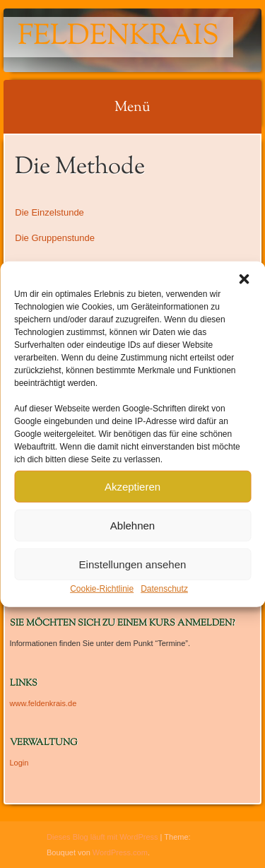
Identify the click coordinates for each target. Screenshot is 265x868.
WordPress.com (120, 852)
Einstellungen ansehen (133, 564)
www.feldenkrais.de (43, 703)
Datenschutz (164, 589)
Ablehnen (132, 525)
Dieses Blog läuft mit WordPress (102, 837)
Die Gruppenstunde (55, 238)
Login (19, 763)
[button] (244, 279)
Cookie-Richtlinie (102, 589)
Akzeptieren (132, 486)
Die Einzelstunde (49, 212)
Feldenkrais (118, 37)
